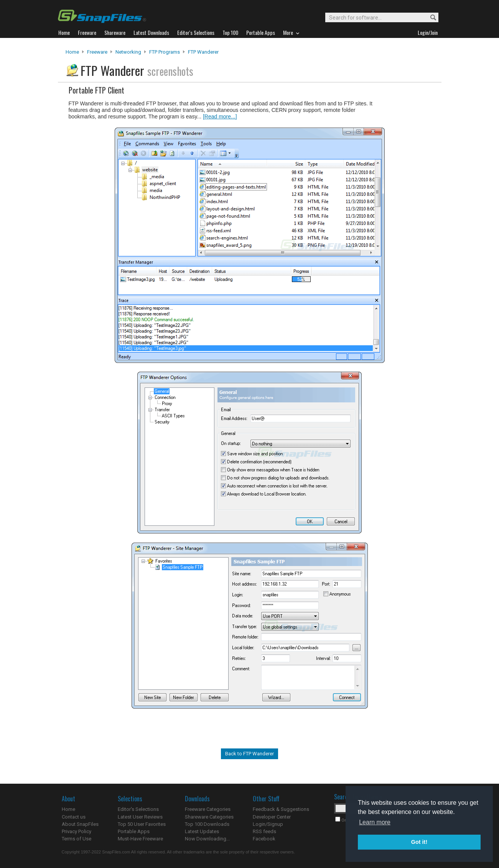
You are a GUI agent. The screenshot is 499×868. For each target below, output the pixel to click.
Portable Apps (134, 831)
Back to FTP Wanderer (249, 754)
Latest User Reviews (140, 817)
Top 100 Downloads (207, 824)
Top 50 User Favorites (142, 824)
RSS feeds (264, 831)
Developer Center (272, 817)
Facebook (264, 839)
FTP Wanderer (203, 52)
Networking (128, 52)
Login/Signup (268, 824)
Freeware (97, 52)
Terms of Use (77, 839)
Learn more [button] (375, 822)
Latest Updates (202, 831)
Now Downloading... (207, 839)
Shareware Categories (209, 817)
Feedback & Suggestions (281, 809)
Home (72, 52)
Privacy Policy (77, 831)
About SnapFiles (80, 824)
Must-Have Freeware (140, 839)
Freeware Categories (208, 809)
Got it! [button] (419, 842)
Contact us (74, 817)
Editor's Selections (138, 809)
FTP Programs (165, 52)
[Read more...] (220, 116)
